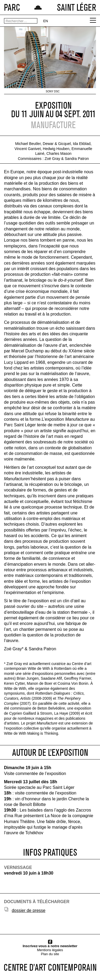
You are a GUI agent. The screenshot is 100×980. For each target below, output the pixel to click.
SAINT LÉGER (77, 7)
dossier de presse (29, 910)
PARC (12, 7)
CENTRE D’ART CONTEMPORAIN (50, 967)
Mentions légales (50, 950)
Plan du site (50, 954)
